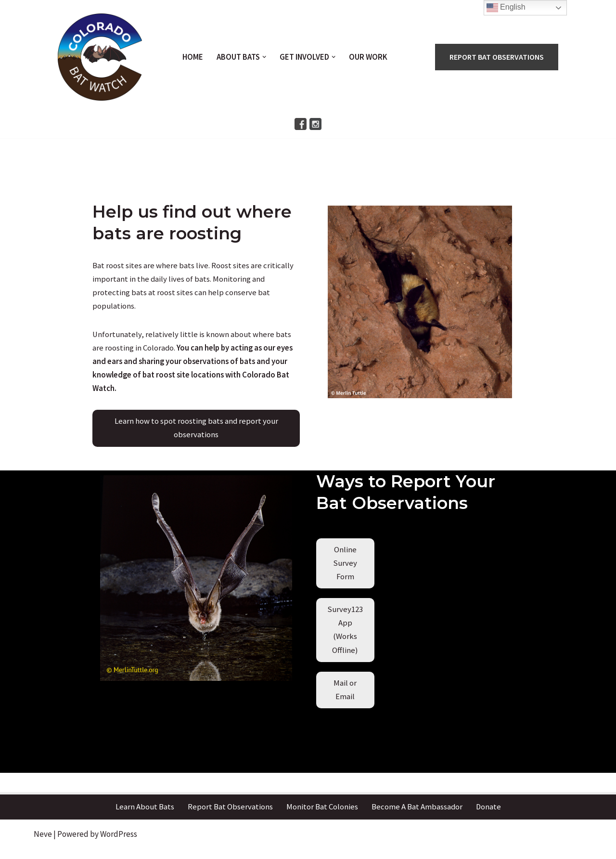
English (506, 8)
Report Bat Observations (230, 815)
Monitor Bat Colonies (322, 815)
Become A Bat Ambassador (417, 815)
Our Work (369, 57)
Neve (43, 842)
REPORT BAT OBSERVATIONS (498, 57)
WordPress (119, 842)
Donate (489, 815)
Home (192, 57)
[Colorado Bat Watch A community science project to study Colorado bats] (99, 57)
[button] (264, 57)
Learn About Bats (144, 815)
